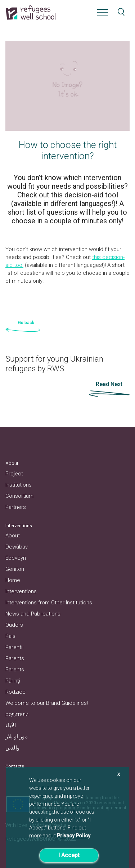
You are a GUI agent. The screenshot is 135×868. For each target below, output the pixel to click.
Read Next (109, 384)
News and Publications (33, 614)
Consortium (19, 496)
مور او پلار (17, 737)
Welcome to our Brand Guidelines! (47, 703)
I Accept (69, 855)
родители (17, 714)
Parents (15, 658)
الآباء (11, 725)
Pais (10, 636)
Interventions (21, 591)
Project (14, 474)
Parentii (14, 647)
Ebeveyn (16, 558)
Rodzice (15, 692)
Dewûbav (17, 547)
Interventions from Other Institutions (49, 603)
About (13, 536)
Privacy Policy (74, 836)
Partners (16, 507)
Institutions (19, 485)
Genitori (15, 569)
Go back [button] (26, 323)
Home (13, 580)
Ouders (14, 625)
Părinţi (13, 681)
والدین (12, 748)
